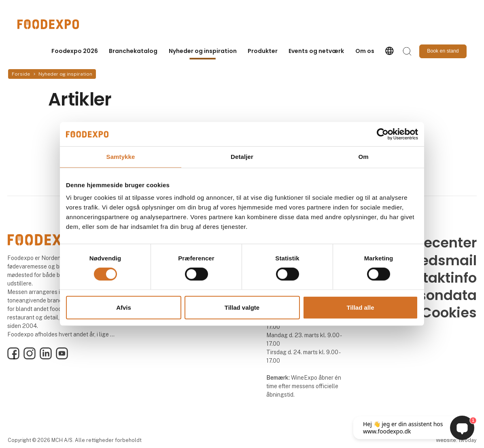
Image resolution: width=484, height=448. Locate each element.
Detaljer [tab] (242, 157)
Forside (21, 74)
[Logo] (50, 24)
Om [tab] (363, 157)
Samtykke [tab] (121, 157)
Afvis (124, 307)
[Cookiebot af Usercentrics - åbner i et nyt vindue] (383, 134)
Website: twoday (456, 440)
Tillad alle (360, 307)
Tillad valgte (242, 307)
